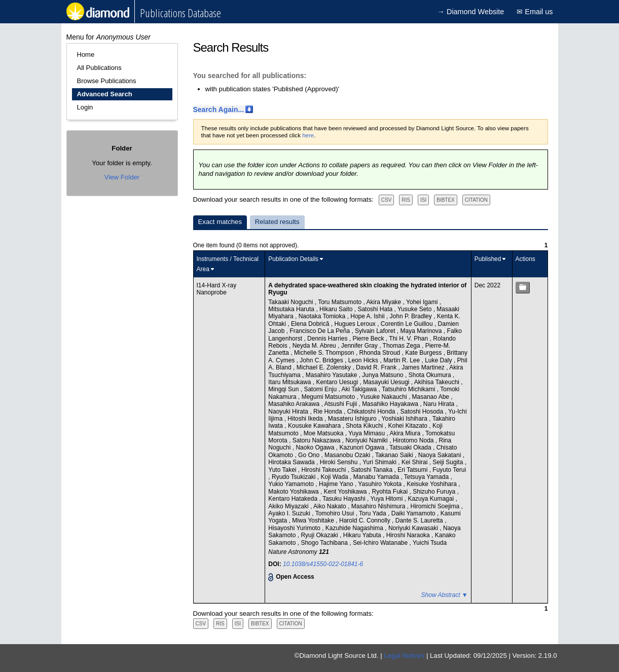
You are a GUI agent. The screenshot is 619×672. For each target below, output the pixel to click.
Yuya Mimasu (367, 433)
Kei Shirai (415, 462)
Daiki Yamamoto (414, 513)
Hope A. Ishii (368, 316)
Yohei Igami (423, 302)
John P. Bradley (412, 316)
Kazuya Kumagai (431, 499)
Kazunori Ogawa (362, 447)
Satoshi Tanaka (372, 470)
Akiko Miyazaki (289, 506)
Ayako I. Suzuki (290, 513)
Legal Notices (404, 656)
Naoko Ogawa (316, 447)
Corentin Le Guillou (408, 324)
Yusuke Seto (415, 309)
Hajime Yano (337, 484)
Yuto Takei (283, 470)
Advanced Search (105, 94)
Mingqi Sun (284, 389)
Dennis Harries (328, 339)
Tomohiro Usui (336, 513)
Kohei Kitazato (409, 426)
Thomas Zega (402, 346)
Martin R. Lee (402, 360)
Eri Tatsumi (413, 470)
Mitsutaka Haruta (292, 309)
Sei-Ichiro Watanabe (381, 543)
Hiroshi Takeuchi (325, 470)
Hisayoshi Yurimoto (295, 528)
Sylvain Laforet (376, 331)
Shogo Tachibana (325, 543)
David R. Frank (377, 367)
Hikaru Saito (337, 309)
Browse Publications (107, 81)
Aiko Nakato (331, 506)
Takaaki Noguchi (291, 302)
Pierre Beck (369, 339)
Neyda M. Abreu (315, 346)
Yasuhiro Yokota (380, 484)
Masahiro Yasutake (332, 375)
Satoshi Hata (376, 309)
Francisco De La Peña (320, 331)
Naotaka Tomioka (323, 316)
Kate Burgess (424, 353)
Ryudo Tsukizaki (295, 477)
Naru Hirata (440, 404)
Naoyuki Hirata (289, 412)
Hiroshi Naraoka (409, 535)
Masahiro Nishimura (379, 506)
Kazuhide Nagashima (355, 528)
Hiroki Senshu (340, 462)
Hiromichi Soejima (435, 506)
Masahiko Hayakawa (391, 404)
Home (86, 54)
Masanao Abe (432, 397)
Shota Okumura (431, 375)
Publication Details (293, 259)
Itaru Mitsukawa (290, 382)
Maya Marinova (422, 331)
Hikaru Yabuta (363, 535)
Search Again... (219, 109)
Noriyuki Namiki (367, 440)
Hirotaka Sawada (292, 462)
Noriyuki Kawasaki (414, 528)
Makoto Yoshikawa (294, 492)
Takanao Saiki (395, 455)
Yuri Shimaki (380, 462)
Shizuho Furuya (435, 492)
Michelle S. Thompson (325, 353)
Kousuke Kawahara (315, 426)
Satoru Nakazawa (317, 440)
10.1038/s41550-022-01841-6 (323, 564)
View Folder (122, 177)
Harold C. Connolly (366, 520)
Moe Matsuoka (324, 433)
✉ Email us (535, 12)
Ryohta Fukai (391, 492)
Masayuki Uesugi (387, 382)
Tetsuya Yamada (427, 477)
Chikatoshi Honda (372, 412)
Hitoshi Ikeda (306, 419)
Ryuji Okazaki (320, 535)
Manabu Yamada (377, 477)
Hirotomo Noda (414, 440)
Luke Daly (439, 360)
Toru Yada (373, 513)
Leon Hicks (364, 360)
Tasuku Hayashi (345, 499)
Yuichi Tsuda (430, 543)
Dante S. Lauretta (420, 520)
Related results (277, 222)
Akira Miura (406, 433)
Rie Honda (329, 412)
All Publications (99, 68)
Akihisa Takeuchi (438, 382)
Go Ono (309, 455)
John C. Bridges (322, 360)
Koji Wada (336, 477)
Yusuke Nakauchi (384, 397)
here (308, 135)
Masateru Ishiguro (353, 419)
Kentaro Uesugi (338, 382)
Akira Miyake (385, 302)
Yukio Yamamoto (292, 484)
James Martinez (424, 367)
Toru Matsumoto (340, 302)
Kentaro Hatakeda (294, 499)
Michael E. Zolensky (325, 367)
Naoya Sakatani (441, 455)
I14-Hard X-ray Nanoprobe (217, 289)
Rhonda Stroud (381, 353)
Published (488, 259)
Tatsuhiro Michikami (409, 389)
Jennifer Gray (360, 346)
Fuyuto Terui (449, 470)
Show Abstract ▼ (445, 595)
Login (85, 107)
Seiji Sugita (448, 462)
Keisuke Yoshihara (432, 484)
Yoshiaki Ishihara (406, 419)
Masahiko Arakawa (295, 404)
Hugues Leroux (356, 324)
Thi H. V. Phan (409, 339)
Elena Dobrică (311, 324)
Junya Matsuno (384, 375)
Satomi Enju (321, 389)
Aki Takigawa (360, 389)
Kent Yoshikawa (346, 492)
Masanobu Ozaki (348, 455)
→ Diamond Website (471, 12)
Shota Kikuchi (365, 426)
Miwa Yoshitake (314, 520)
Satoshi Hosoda (423, 412)
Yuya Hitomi (387, 499)
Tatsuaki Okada (411, 447)
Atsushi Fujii (341, 404)
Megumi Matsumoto (329, 397)
